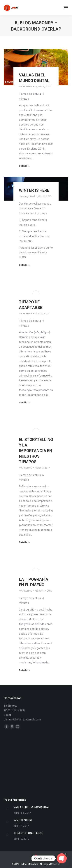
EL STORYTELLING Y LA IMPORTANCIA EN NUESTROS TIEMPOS (36, 451)
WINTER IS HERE (34, 190)
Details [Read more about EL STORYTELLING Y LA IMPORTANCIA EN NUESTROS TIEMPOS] (24, 542)
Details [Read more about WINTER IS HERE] (24, 265)
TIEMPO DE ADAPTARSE (28, 833)
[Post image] (7, 809)
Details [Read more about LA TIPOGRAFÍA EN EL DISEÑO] (24, 670)
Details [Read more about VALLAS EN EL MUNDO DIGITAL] (24, 166)
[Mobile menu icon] (66, 8)
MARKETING (26, 87)
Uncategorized (27, 196)
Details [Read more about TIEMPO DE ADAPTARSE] (24, 403)
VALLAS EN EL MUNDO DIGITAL (32, 807)
